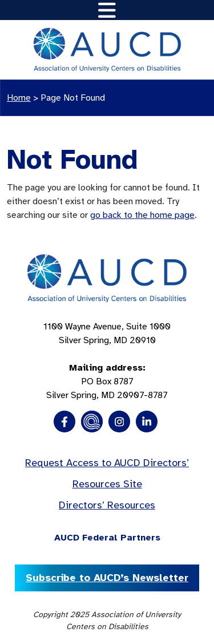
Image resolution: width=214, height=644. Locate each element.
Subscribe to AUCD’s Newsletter (107, 578)
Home (19, 98)
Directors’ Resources (107, 505)
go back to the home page (142, 215)
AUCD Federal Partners (107, 538)
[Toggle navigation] (107, 10)
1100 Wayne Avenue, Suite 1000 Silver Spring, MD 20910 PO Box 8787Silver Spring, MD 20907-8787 (107, 361)
